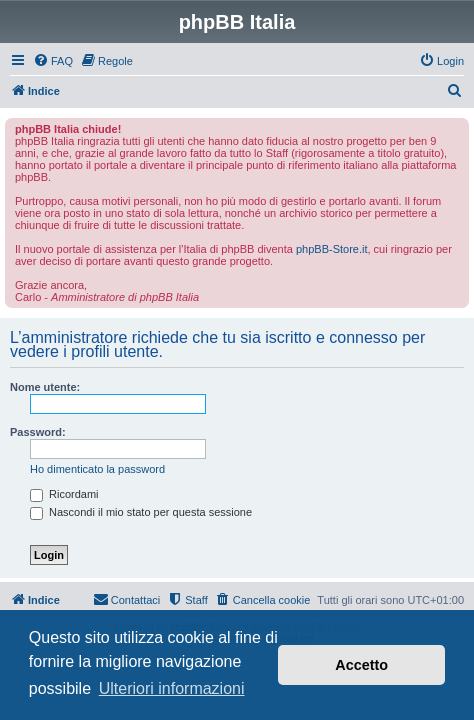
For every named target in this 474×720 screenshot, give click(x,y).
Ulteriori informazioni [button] (172, 688)
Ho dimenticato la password (97, 469)
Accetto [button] (361, 665)
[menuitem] (53, 61)
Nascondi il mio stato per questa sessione (141, 512)
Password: (38, 432)
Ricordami (64, 494)
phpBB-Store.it (332, 249)
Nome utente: (45, 387)
